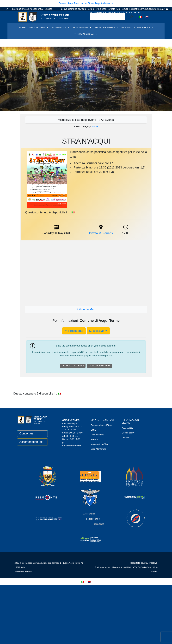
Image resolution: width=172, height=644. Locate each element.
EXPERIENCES (143, 27)
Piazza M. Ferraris (101, 233)
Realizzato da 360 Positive (143, 563)
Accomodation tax (31, 442)
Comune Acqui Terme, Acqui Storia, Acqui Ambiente (86, 3)
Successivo (98, 331)
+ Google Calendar (73, 366)
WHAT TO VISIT (39, 27)
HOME (22, 27)
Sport (95, 126)
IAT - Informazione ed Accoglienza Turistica (29, 9)
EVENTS (126, 27)
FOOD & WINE (82, 27)
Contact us (26, 433)
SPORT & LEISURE (107, 27)
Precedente (74, 331)
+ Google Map (86, 309)
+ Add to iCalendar (100, 366)
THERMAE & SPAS (86, 34)
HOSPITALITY (61, 27)
